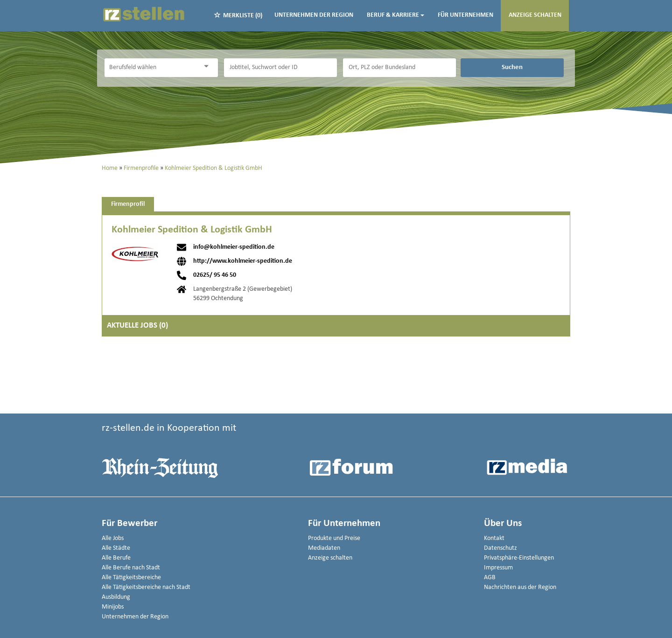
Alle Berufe (116, 558)
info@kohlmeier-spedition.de (234, 247)
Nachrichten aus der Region (520, 587)
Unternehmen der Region (314, 15)
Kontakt (494, 538)
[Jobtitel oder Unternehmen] (280, 68)
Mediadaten (324, 548)
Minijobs (113, 607)
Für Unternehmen (465, 15)
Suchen (512, 67)
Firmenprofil (128, 204)
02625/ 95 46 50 (215, 275)
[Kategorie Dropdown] (209, 67)
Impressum (498, 568)
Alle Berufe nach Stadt (131, 568)
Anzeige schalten (535, 15)
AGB (490, 578)
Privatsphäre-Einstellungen (519, 558)
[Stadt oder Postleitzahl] (399, 68)
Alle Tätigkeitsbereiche (131, 578)
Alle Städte (116, 548)
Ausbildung (116, 597)
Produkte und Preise (334, 538)
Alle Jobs (113, 538)
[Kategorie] (152, 68)
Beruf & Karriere (395, 15)
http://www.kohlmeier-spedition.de (243, 261)
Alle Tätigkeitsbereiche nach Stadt (146, 587)
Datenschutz (500, 548)
